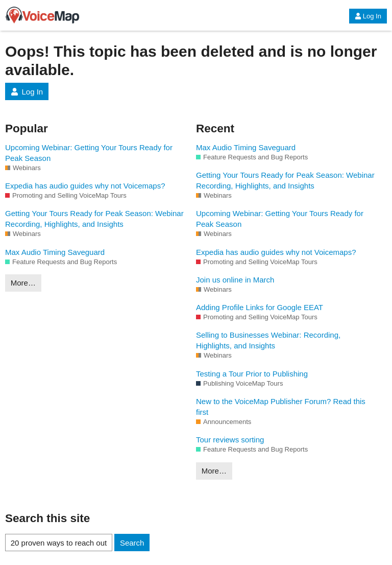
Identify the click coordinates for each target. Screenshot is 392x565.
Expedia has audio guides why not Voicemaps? (85, 186)
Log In (368, 16)
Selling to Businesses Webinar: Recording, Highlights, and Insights (268, 340)
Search (132, 543)
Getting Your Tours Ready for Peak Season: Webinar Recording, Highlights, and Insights (94, 219)
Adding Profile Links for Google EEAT (260, 307)
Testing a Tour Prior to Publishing (252, 374)
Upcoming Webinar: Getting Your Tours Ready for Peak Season (89, 153)
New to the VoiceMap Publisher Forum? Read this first (281, 407)
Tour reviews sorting (230, 440)
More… (23, 283)
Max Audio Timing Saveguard (55, 252)
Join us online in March (235, 280)
